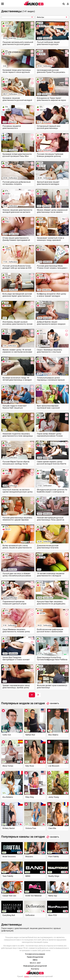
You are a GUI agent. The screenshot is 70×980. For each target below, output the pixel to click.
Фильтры (52, 17)
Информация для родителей (35, 966)
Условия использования (35, 954)
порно (27, 976)
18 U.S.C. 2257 (35, 963)
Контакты (35, 969)
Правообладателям (35, 957)
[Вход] (68, 4)
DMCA (35, 960)
